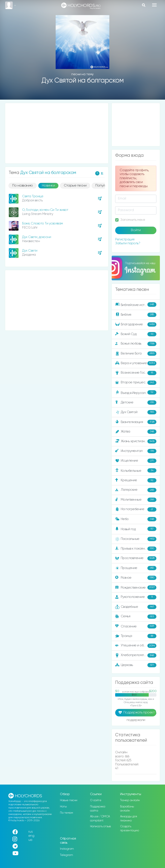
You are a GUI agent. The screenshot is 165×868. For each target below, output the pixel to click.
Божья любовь (136, 344)
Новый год (136, 529)
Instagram (67, 849)
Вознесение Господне (136, 373)
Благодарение (136, 324)
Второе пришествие (136, 383)
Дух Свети (30, 251)
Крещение (136, 480)
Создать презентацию (130, 828)
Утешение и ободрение (136, 646)
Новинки (48, 186)
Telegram (66, 855)
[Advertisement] (57, 133)
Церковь (136, 665)
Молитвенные (136, 500)
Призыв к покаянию (136, 549)
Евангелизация (136, 422)
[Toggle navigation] (154, 5)
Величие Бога (136, 354)
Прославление (136, 558)
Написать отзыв (100, 826)
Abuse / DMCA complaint (100, 819)
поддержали (136, 720)
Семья (136, 617)
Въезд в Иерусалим (136, 392)
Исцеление (136, 461)
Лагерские (136, 490)
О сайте (96, 800)
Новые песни (69, 800)
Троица (136, 636)
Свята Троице (33, 196)
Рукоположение (136, 597)
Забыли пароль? (128, 243)
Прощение (136, 568)
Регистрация (125, 239)
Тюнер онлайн (130, 800)
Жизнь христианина (136, 441)
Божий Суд (136, 334)
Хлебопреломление (136, 655)
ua (30, 840)
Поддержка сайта (98, 809)
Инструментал (136, 451)
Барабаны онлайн (127, 809)
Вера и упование (136, 363)
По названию (23, 186)
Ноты (63, 807)
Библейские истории (136, 304)
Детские (136, 403)
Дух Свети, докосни (37, 237)
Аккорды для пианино (129, 819)
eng (31, 836)
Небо (136, 519)
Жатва (136, 432)
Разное (136, 578)
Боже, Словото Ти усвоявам (43, 223)
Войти (136, 230)
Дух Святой (136, 412)
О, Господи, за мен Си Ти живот (45, 210)
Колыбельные (136, 470)
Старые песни (75, 186)
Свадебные (136, 607)
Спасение (136, 626)
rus (31, 832)
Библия (136, 315)
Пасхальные (136, 539)
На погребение (136, 509)
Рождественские (136, 588)
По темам (66, 813)
